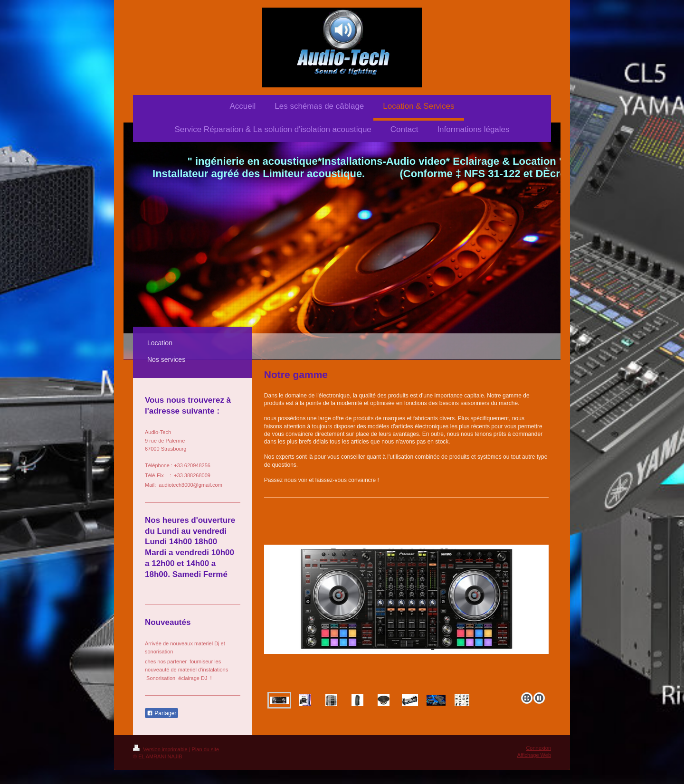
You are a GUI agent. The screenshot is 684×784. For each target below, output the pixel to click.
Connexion (538, 748)
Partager (161, 713)
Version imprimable (161, 749)
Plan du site (205, 749)
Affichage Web (534, 755)
